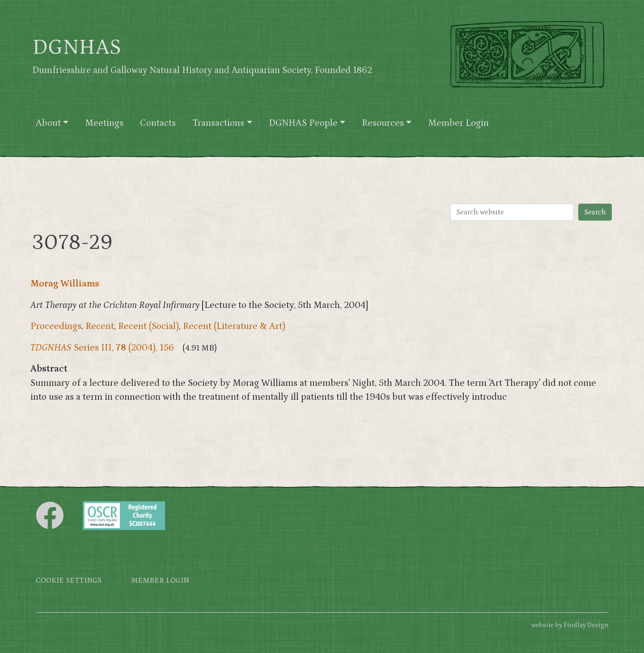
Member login (160, 581)
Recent (100, 326)
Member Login (458, 123)
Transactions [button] (218, 123)
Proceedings (56, 326)
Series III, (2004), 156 (102, 348)
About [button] (48, 123)
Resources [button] (383, 123)
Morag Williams (65, 284)
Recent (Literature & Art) (234, 326)
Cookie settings (69, 581)
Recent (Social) (148, 326)
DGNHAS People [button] (303, 123)
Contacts (158, 123)
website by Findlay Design (570, 625)
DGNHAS (77, 47)
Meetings (104, 123)
